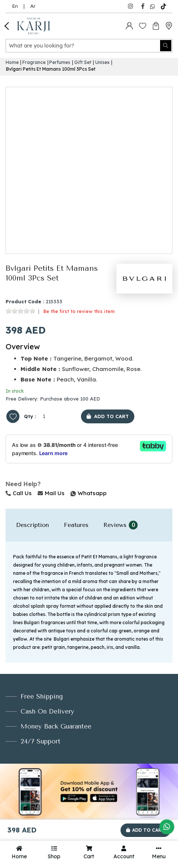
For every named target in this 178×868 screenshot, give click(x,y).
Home (12, 62)
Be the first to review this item (79, 311)
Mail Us (51, 493)
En (15, 6)
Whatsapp (71, 493)
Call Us (19, 493)
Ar (33, 6)
